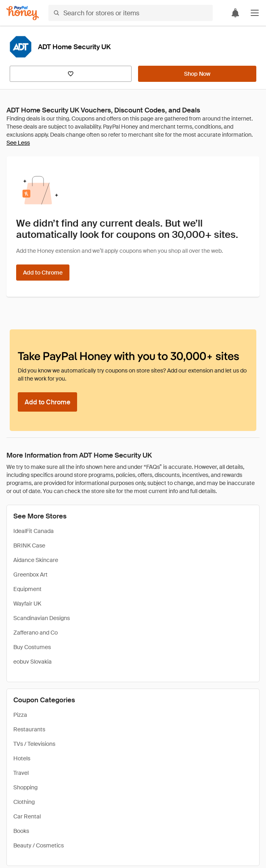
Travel (21, 773)
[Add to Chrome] (43, 273)
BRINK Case (29, 545)
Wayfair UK (27, 604)
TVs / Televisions (34, 744)
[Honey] (23, 13)
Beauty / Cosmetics (39, 845)
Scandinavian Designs (42, 618)
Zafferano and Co (36, 633)
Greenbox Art (30, 575)
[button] (255, 13)
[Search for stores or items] (131, 13)
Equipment (27, 589)
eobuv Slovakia (32, 662)
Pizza (20, 715)
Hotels (22, 758)
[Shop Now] (197, 74)
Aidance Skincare (36, 560)
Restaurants (29, 729)
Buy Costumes (32, 647)
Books (21, 831)
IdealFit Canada (34, 531)
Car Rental (27, 816)
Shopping (25, 787)
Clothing (24, 802)
